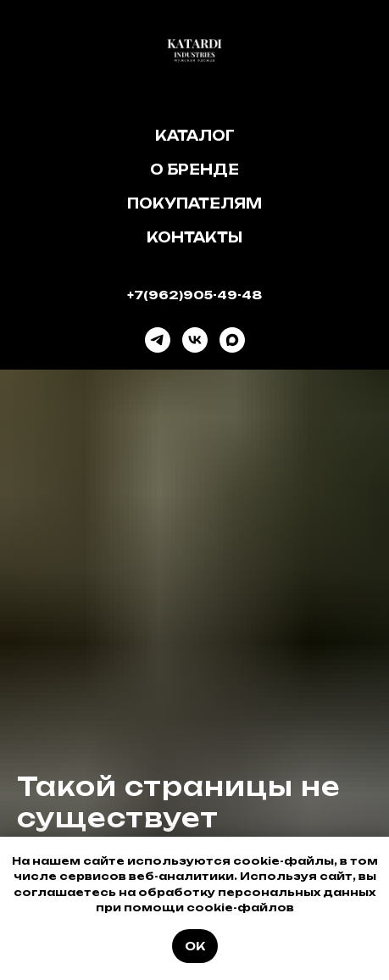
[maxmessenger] (232, 340)
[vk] (195, 340)
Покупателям (194, 203)
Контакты (194, 237)
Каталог (195, 136)
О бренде (194, 170)
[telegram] (158, 340)
